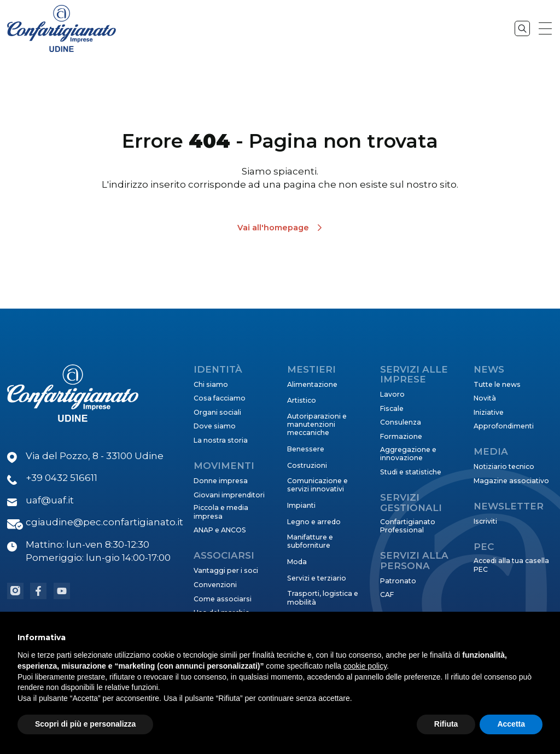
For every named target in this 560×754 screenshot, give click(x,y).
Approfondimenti (504, 426)
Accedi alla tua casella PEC (511, 565)
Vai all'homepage (273, 228)
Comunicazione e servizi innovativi (317, 485)
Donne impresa (221, 481)
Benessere (306, 449)
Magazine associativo (511, 481)
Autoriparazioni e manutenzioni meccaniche (317, 425)
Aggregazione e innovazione (408, 454)
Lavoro (392, 394)
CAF (387, 594)
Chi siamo (211, 384)
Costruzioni (307, 465)
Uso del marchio (222, 613)
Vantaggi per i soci (226, 570)
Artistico (302, 400)
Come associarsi (223, 599)
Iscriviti (485, 521)
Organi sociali (217, 412)
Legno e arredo (314, 522)
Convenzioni (215, 585)
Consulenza (401, 422)
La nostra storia (221, 440)
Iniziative (489, 412)
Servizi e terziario (317, 578)
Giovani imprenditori (229, 495)
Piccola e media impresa (221, 512)
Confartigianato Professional (408, 526)
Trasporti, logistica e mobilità (323, 598)
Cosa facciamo (220, 398)
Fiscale (392, 408)
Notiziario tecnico (504, 466)
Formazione (401, 436)
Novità (485, 398)
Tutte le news (497, 384)
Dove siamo (215, 426)
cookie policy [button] (365, 691)
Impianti (301, 505)
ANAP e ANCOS (220, 530)
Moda (297, 562)
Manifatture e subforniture (310, 541)
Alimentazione (312, 384)
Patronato (398, 581)
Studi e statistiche (411, 472)
